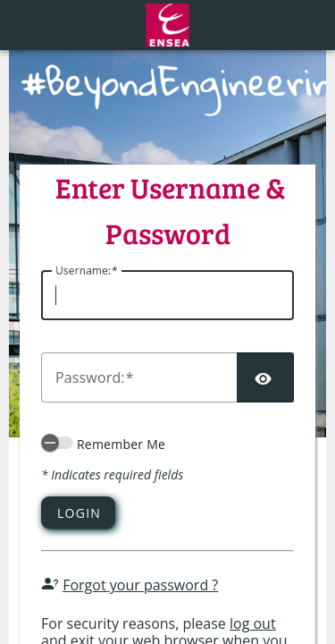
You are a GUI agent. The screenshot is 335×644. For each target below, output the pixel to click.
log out (253, 623)
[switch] (57, 443)
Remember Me (121, 444)
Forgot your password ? (140, 585)
